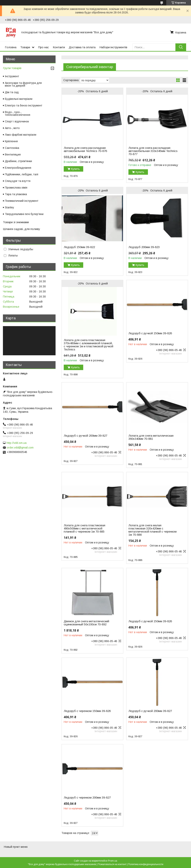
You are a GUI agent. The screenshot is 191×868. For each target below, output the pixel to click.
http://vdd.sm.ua (17, 443)
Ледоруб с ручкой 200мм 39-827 (85, 436)
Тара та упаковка (16, 194)
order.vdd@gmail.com (20, 448)
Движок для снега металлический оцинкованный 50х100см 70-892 (86, 623)
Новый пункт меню (16, 847)
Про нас (44, 47)
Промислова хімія (16, 188)
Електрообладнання (18, 168)
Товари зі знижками (16, 222)
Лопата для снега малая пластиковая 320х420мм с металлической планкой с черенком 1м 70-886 (153, 530)
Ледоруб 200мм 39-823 (144, 247)
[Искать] (181, 47)
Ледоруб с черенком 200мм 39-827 (87, 798)
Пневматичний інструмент (22, 201)
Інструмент (12, 76)
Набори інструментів (113, 47)
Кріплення (11, 141)
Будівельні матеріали (19, 99)
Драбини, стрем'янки (18, 161)
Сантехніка (12, 148)
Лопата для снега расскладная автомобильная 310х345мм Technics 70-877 (153, 151)
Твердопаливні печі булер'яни (24, 214)
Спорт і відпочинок (17, 121)
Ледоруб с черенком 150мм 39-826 (87, 711)
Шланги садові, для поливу (22, 229)
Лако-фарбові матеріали (21, 135)
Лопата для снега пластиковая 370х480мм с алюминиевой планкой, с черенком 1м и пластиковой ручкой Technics (88, 345)
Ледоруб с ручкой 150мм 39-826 (150, 333)
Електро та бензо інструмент (24, 105)
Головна (11, 47)
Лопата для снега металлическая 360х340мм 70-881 (151, 437)
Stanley (9, 207)
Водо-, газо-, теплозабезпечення (18, 113)
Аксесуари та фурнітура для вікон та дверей (23, 84)
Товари (25, 47)
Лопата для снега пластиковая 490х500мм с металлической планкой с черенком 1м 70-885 (84, 528)
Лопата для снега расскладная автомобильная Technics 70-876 (85, 149)
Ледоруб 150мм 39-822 (79, 247)
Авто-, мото (12, 128)
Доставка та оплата (82, 47)
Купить (75, 169)
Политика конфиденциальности (146, 864)
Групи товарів (12, 68)
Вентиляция (13, 154)
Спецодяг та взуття (18, 181)
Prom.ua (113, 861)
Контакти (59, 47)
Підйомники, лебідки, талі (22, 174)
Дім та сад (12, 92)
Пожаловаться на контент (112, 864)
